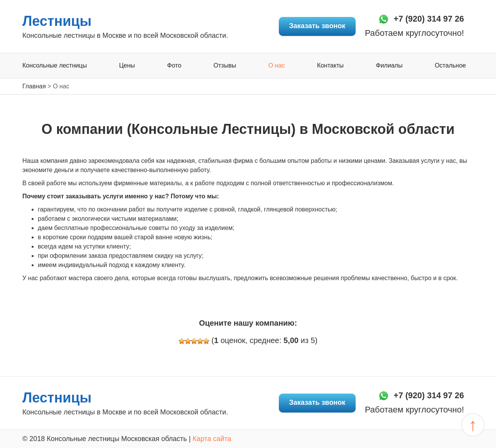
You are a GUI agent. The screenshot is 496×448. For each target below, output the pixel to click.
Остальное (450, 66)
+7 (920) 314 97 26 (425, 19)
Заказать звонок (311, 26)
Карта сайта (212, 439)
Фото (174, 66)
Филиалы (389, 66)
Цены (127, 66)
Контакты (330, 66)
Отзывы (225, 66)
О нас (277, 66)
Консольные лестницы (55, 66)
